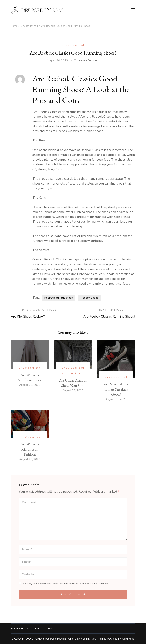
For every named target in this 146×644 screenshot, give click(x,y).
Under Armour (75, 373)
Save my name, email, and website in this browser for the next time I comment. (66, 584)
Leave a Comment (88, 61)
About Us (38, 629)
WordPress (128, 639)
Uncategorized (73, 45)
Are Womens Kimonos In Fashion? (30, 449)
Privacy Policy (20, 629)
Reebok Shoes (89, 298)
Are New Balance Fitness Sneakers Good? (116, 389)
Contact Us (53, 629)
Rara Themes (99, 639)
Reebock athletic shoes (59, 298)
